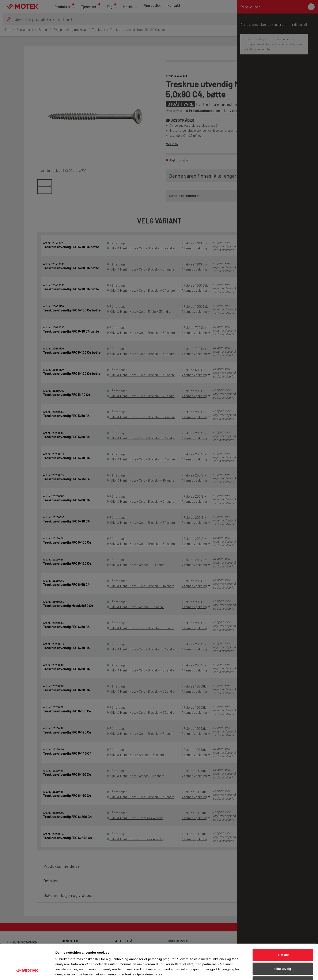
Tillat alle (283, 925)
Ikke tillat (283, 952)
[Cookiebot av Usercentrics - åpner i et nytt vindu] (27, 972)
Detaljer (225, 972)
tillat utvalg (283, 939)
